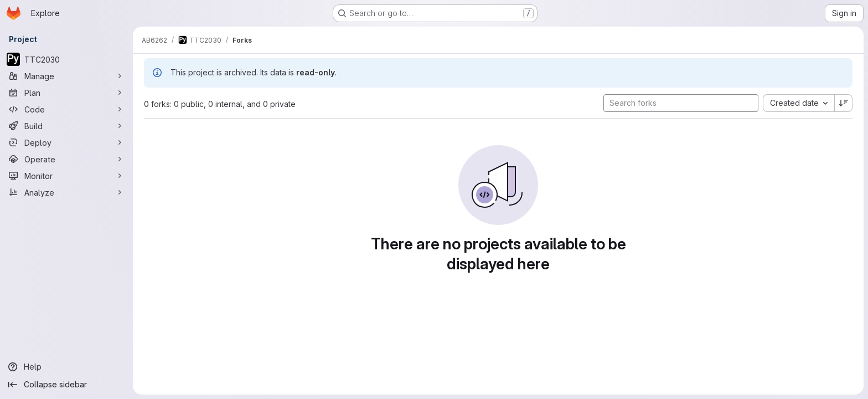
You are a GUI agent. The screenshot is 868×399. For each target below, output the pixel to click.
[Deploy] (66, 142)
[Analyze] (66, 192)
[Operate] (66, 159)
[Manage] (66, 76)
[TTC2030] (66, 59)
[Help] (66, 367)
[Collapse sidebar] (66, 385)
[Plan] (66, 93)
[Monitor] (66, 176)
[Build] (66, 126)
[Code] (66, 109)
